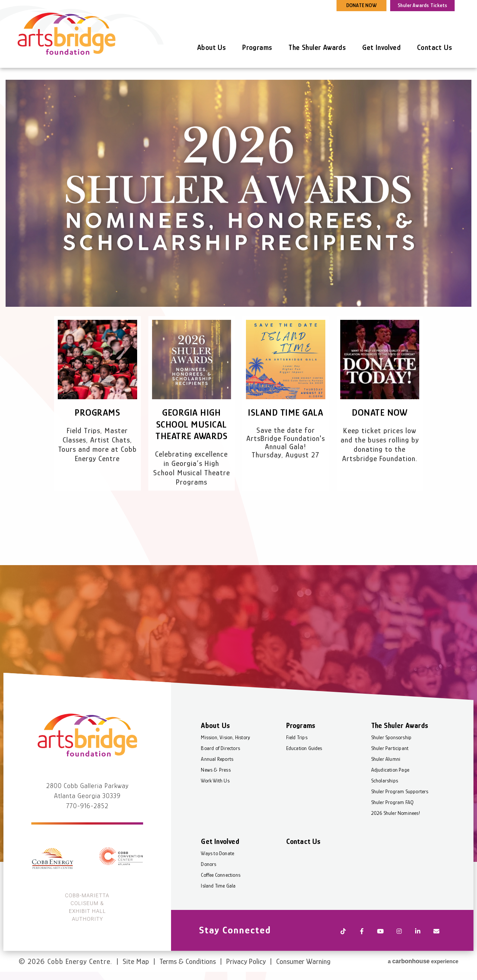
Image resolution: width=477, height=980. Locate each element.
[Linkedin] (417, 934)
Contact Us (435, 47)
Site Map (136, 961)
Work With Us (215, 784)
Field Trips (297, 741)
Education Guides (304, 751)
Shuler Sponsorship (391, 741)
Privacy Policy (246, 961)
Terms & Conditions (188, 961)
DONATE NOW (361, 5)
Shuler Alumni (386, 762)
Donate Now (380, 412)
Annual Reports (217, 762)
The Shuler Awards (317, 47)
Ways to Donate (218, 857)
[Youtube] (380, 934)
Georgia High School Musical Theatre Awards (191, 424)
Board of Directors (221, 751)
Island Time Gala (286, 412)
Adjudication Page (390, 773)
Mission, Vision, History (226, 741)
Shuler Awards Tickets (422, 5)
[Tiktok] (343, 934)
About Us (211, 47)
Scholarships (384, 784)
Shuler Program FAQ (392, 806)
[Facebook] (361, 934)
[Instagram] (399, 934)
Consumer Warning (303, 961)
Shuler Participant (390, 751)
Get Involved (381, 47)
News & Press (216, 773)
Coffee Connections (221, 878)
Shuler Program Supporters (399, 795)
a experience (423, 960)
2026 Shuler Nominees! (395, 816)
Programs (257, 47)
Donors (209, 867)
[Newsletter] (436, 934)
